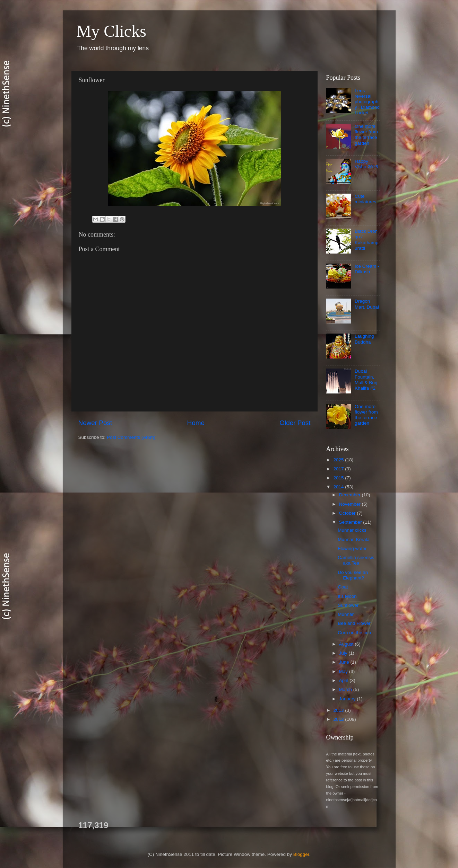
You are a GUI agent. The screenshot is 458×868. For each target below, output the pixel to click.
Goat (343, 587)
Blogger (301, 854)
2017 (339, 469)
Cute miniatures (365, 199)
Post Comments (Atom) (131, 437)
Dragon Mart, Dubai (367, 304)
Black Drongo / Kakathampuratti (366, 240)
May (344, 671)
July (344, 653)
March (346, 689)
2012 (339, 719)
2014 (339, 487)
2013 (339, 710)
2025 (339, 460)
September (351, 522)
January (348, 699)
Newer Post (95, 423)
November (351, 504)
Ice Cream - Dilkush (367, 269)
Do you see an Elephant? (353, 575)
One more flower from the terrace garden (366, 135)
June (345, 662)
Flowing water (352, 548)
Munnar (346, 614)
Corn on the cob (354, 633)
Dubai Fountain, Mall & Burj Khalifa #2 (366, 380)
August (347, 644)
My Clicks (111, 31)
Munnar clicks (352, 530)
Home (196, 423)
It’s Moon (347, 596)
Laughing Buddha (364, 339)
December (351, 495)
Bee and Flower (354, 623)
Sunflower (348, 605)
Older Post (295, 423)
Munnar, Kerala (354, 539)
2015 (339, 478)
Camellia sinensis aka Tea (356, 560)
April (344, 680)
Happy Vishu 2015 (366, 164)
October (348, 513)
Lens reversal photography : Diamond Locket (367, 102)
